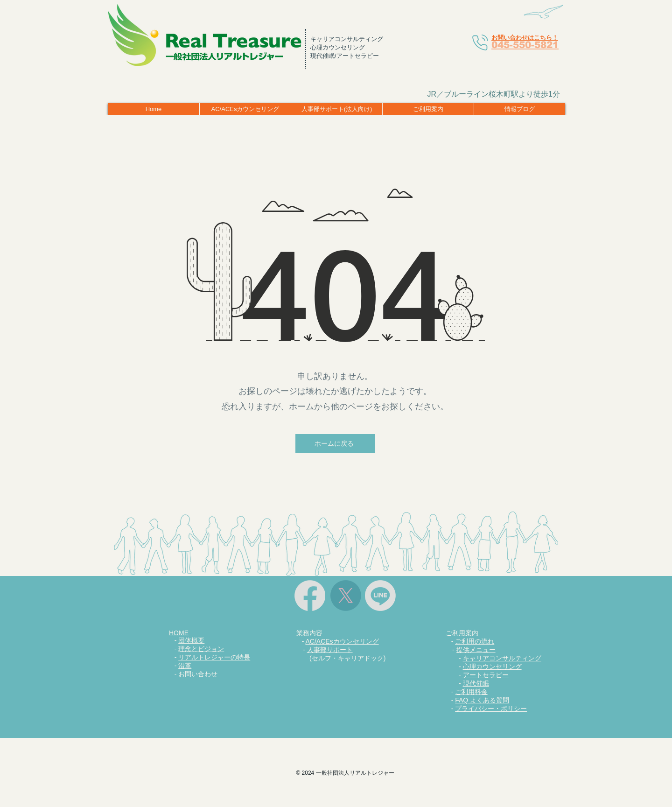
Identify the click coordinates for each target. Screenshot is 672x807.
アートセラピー (486, 675)
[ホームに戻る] (335, 443)
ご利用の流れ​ (475, 641)
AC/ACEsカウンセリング (342, 641)
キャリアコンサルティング (502, 658)
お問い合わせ (198, 674)
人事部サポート (330, 650)
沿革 (185, 666)
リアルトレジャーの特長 (214, 657)
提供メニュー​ (476, 650)
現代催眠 (476, 683)
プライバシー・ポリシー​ (491, 709)
